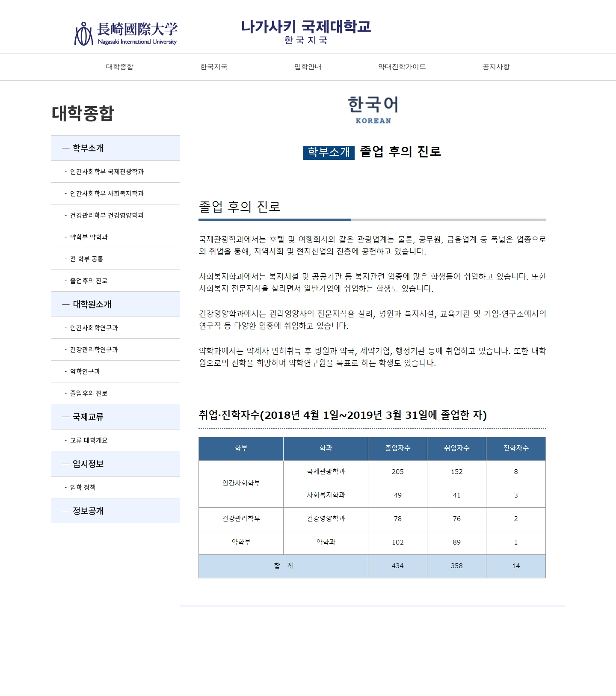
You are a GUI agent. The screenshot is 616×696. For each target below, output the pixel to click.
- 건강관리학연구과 (85, 349)
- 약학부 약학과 (80, 237)
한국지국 (214, 67)
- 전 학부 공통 (77, 259)
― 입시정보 (77, 464)
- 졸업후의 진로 (80, 280)
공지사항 (496, 67)
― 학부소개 (77, 148)
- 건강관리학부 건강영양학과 (98, 215)
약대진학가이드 (402, 67)
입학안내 (308, 67)
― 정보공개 (77, 511)
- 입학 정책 (74, 487)
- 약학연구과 (76, 371)
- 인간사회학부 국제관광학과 (98, 171)
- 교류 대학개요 (80, 440)
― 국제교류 (77, 416)
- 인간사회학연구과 (85, 327)
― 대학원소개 (81, 304)
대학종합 (120, 67)
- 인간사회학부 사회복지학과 (98, 193)
